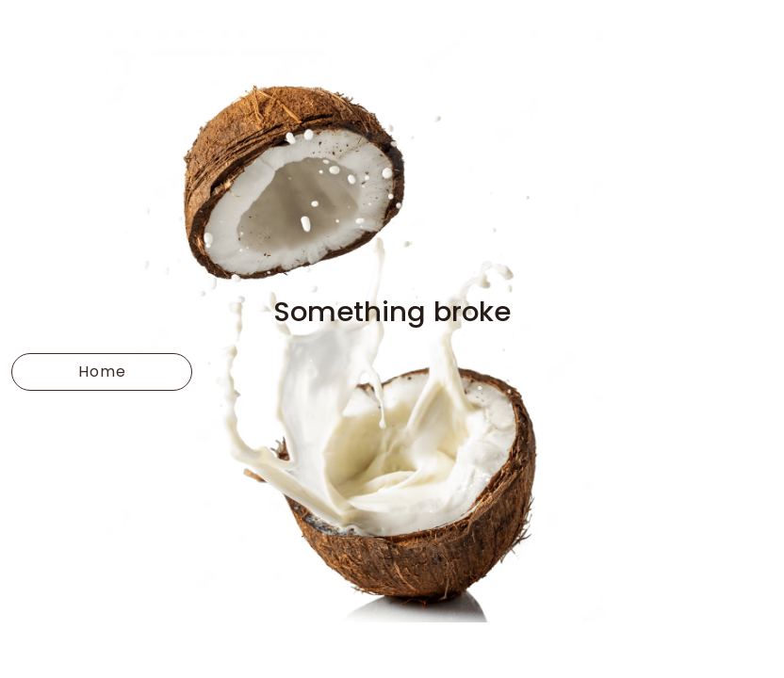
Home (102, 371)
